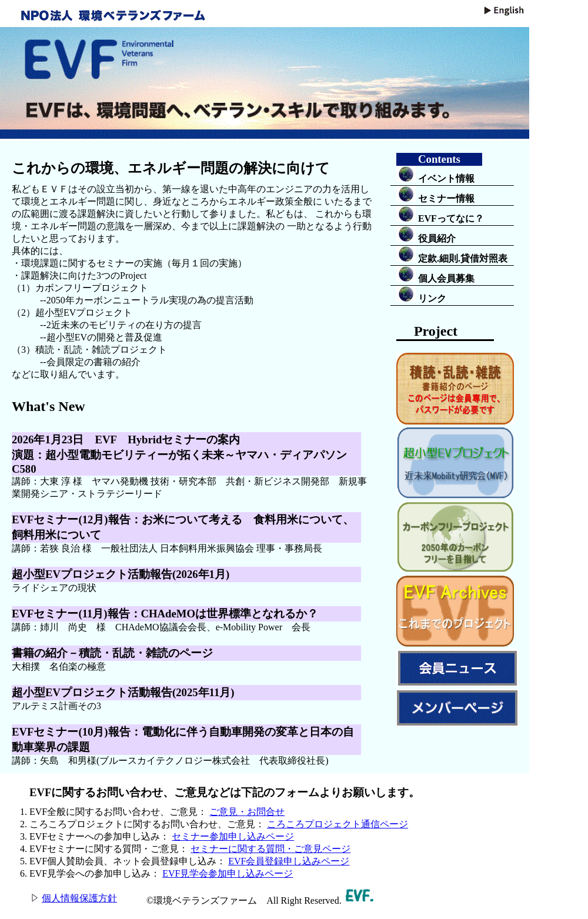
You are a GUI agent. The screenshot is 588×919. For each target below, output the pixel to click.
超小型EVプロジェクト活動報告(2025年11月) (123, 692)
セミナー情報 (435, 195)
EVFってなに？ (440, 215)
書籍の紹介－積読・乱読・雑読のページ (112, 653)
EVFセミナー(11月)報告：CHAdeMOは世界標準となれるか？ (165, 614)
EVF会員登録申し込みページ (289, 861)
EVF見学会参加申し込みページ (228, 873)
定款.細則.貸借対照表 (452, 255)
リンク (421, 295)
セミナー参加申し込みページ (233, 836)
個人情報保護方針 (79, 898)
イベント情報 (435, 175)
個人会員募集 (435, 275)
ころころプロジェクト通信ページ (338, 824)
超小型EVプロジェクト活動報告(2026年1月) (121, 574)
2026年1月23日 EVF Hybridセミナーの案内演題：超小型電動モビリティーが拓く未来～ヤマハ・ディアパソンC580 (179, 454)
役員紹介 (426, 235)
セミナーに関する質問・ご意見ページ (270, 849)
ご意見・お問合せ (247, 812)
